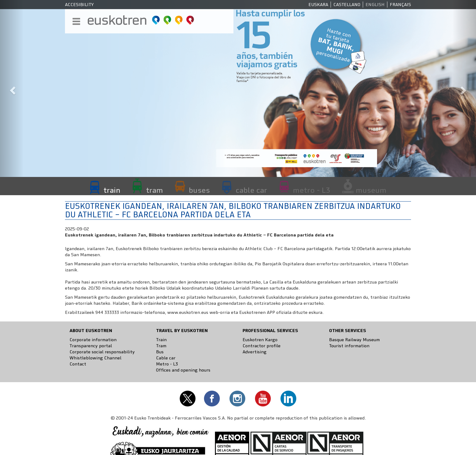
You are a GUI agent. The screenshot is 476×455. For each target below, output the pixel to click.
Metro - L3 (167, 364)
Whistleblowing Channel (95, 358)
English (375, 5)
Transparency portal (91, 346)
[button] (12, 88)
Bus (160, 352)
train (112, 190)
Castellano (347, 5)
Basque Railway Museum (354, 340)
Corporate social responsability (102, 352)
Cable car (166, 358)
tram (155, 190)
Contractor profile (262, 346)
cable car (251, 190)
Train (161, 340)
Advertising (255, 352)
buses (199, 190)
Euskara (318, 5)
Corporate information (93, 340)
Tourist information (349, 346)
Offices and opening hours (183, 370)
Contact (78, 364)
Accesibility (79, 5)
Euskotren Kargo (260, 340)
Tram (161, 346)
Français (400, 5)
